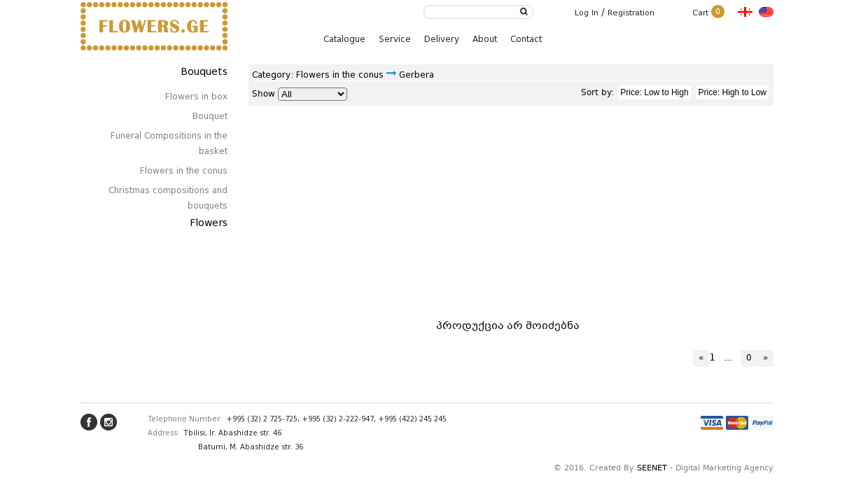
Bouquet (210, 116)
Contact (526, 39)
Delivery (442, 39)
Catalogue (344, 39)
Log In (587, 13)
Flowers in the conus (184, 170)
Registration (631, 13)
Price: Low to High (654, 92)
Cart (708, 13)
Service (395, 39)
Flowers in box (196, 96)
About (485, 39)
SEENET (652, 469)
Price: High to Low (733, 92)
